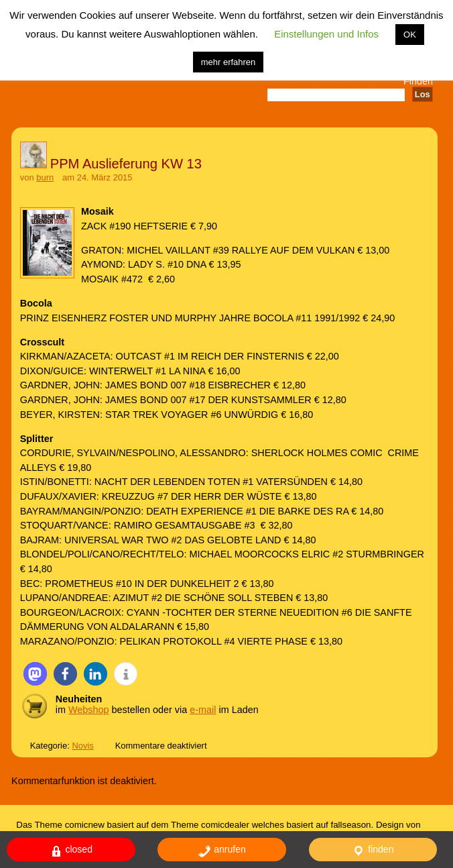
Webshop (89, 710)
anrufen (221, 851)
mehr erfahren (229, 62)
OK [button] (410, 35)
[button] (35, 674)
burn (45, 177)
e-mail (203, 710)
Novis (82, 746)
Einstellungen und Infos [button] (326, 34)
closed (71, 851)
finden (373, 851)
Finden (418, 81)
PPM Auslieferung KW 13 (126, 164)
